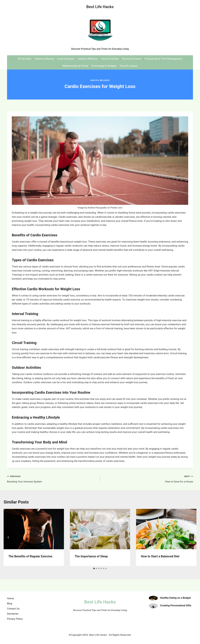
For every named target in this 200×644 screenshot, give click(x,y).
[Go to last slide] (8, 537)
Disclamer (13, 614)
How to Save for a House (148, 479)
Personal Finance (132, 59)
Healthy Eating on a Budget (175, 598)
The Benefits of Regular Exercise (30, 556)
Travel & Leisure (129, 66)
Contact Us (13, 609)
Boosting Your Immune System (52, 479)
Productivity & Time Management (163, 59)
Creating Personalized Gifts (176, 605)
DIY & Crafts (25, 59)
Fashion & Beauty (44, 59)
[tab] (94, 568)
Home (10, 598)
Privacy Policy (15, 619)
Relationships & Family (75, 66)
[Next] (192, 537)
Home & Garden (110, 59)
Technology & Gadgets (104, 66)
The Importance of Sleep (91, 556)
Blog (10, 603)
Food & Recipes (66, 59)
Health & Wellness (88, 59)
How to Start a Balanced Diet (160, 556)
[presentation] (34, 529)
